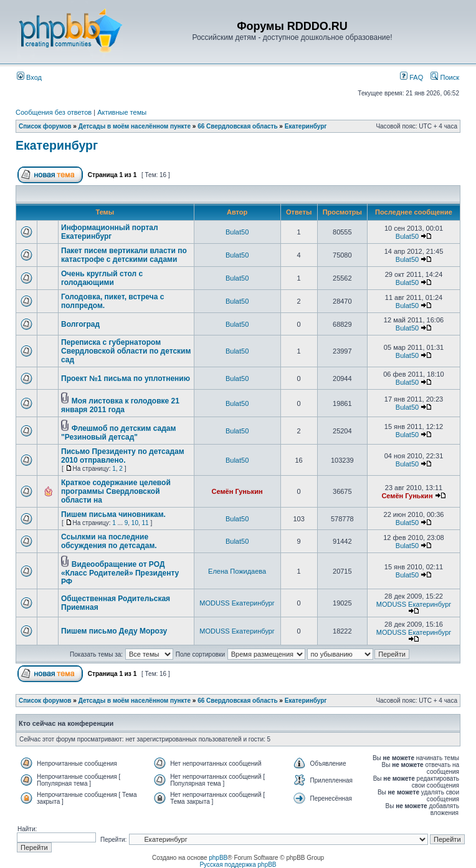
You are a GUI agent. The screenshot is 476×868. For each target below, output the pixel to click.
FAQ (412, 77)
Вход (29, 77)
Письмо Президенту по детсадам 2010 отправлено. (123, 456)
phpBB (218, 858)
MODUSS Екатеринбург (237, 603)
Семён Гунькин (237, 491)
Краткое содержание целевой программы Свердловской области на (116, 491)
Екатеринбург (306, 126)
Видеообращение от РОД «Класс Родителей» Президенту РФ (120, 573)
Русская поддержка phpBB (238, 865)
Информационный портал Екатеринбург (110, 232)
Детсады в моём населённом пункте (135, 126)
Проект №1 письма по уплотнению (126, 379)
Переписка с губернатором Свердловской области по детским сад (126, 351)
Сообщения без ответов (54, 112)
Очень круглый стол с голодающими (102, 278)
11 (145, 523)
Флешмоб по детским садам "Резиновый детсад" (118, 433)
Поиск (445, 77)
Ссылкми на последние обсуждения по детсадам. (109, 541)
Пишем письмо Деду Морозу (114, 631)
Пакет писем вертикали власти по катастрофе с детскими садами (124, 255)
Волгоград (80, 324)
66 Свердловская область (237, 126)
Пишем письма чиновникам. (113, 514)
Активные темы (122, 112)
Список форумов (45, 126)
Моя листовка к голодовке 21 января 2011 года (120, 405)
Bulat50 (237, 232)
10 (135, 523)
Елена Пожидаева (237, 571)
